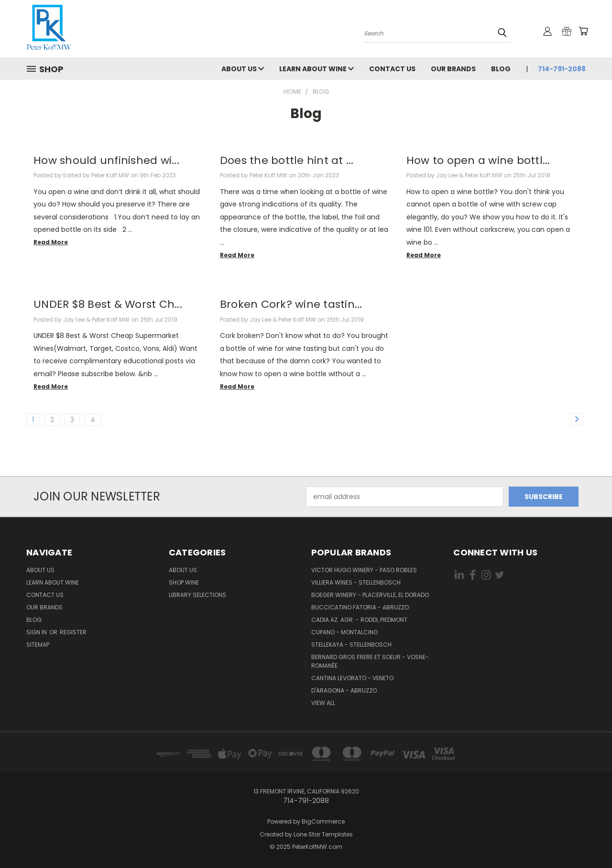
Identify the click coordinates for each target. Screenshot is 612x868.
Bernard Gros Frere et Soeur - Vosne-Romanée (370, 661)
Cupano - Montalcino (344, 632)
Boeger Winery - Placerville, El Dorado (370, 595)
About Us (243, 69)
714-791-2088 (562, 69)
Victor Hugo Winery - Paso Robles (364, 570)
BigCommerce (323, 821)
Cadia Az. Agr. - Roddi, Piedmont (359, 620)
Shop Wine (184, 582)
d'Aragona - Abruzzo (344, 690)
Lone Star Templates (323, 834)
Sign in (37, 632)
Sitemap (38, 645)
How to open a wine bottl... (478, 160)
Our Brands (453, 69)
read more (51, 242)
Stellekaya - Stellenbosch (351, 645)
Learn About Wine (317, 69)
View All (323, 703)
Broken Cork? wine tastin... (291, 304)
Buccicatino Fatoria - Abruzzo (360, 607)
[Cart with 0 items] (583, 31)
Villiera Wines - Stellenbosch (356, 582)
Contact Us (392, 69)
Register (73, 632)
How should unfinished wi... (106, 160)
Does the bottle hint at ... (287, 160)
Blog (501, 69)
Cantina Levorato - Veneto (352, 678)
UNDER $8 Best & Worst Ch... (108, 304)
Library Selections (197, 595)
